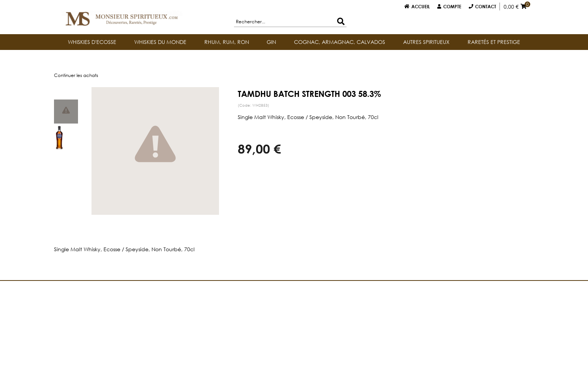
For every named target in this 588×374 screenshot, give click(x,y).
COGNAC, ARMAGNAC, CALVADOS (340, 42)
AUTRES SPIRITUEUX (426, 42)
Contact (486, 6)
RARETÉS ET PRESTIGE (494, 42)
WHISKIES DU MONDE (160, 42)
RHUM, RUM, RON (227, 42)
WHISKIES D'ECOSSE (92, 42)
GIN (271, 42)
